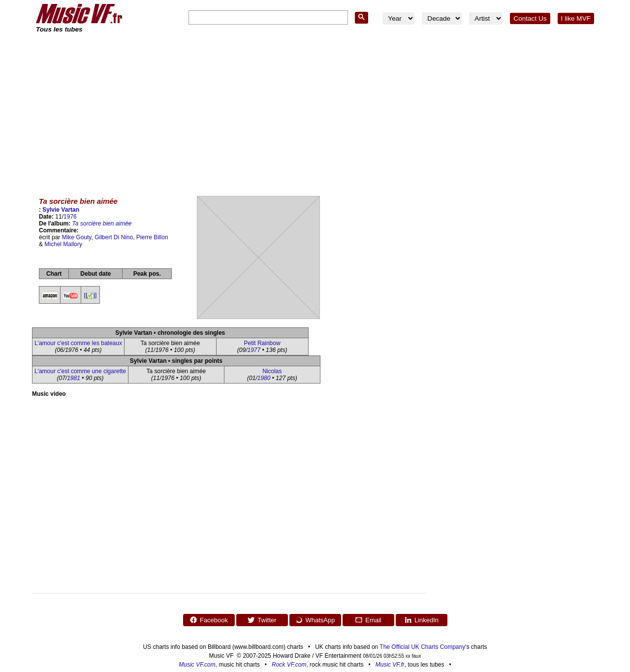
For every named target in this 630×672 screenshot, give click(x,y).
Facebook (209, 620)
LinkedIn (421, 620)
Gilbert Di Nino (114, 237)
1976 (70, 217)
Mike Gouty (77, 237)
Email (368, 620)
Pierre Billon (152, 237)
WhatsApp (315, 620)
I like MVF (576, 18)
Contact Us (530, 18)
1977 (254, 350)
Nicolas (272, 371)
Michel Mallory (63, 244)
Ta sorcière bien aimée (102, 224)
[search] (267, 18)
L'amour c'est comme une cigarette (80, 371)
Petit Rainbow (262, 343)
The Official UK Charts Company (422, 647)
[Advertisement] (315, 108)
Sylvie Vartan (61, 210)
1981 (74, 378)
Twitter (262, 620)
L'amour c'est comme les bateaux (78, 343)
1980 (264, 378)
